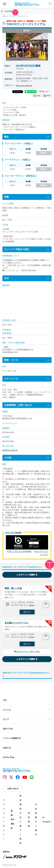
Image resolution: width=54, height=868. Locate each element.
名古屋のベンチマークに (16, 623)
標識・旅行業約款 (13, 819)
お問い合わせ (13, 789)
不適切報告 (31, 605)
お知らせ (7, 748)
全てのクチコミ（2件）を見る (27, 651)
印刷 (47, 96)
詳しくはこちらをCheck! (20, 551)
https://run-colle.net (24, 86)
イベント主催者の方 (12, 738)
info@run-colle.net (10, 450)
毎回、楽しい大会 (13, 588)
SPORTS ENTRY (27, 4)
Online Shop (9, 757)
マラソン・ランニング (17, 16)
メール (37, 96)
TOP (4, 16)
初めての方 (8, 729)
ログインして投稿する (27, 575)
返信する (27, 612)
